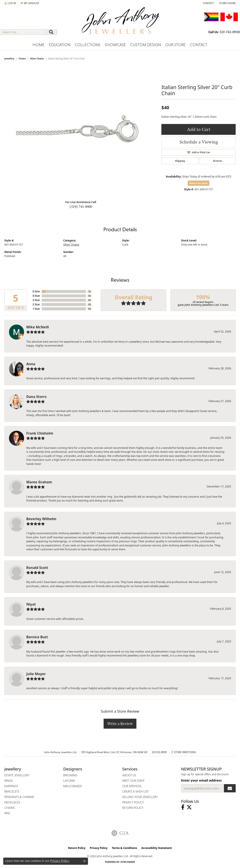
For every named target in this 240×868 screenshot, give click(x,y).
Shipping (180, 161)
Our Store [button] (175, 45)
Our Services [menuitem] (132, 786)
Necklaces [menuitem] (12, 802)
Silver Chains (37, 59)
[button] (10, 3)
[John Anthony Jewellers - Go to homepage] (120, 24)
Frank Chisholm (40, 433)
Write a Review (120, 724)
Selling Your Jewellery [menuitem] (140, 797)
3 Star (36, 300)
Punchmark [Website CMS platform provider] (128, 862)
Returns (218, 161)
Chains (22, 59)
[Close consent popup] (84, 861)
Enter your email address (201, 780)
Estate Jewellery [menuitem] (17, 775)
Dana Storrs (36, 397)
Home (39, 45)
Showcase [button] (115, 45)
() (89, 291)
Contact (199, 45)
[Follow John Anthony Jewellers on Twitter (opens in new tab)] (189, 807)
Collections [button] (88, 45)
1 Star (36, 309)
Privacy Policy (99, 848)
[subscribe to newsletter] (230, 788)
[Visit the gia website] (120, 833)
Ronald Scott (37, 568)
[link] (208, 3)
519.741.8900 (159, 752)
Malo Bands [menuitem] (73, 786)
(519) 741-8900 (81, 207)
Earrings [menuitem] (11, 786)
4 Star (36, 296)
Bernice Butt (37, 637)
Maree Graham (39, 482)
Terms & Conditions (124, 848)
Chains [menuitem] (10, 808)
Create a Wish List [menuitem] (136, 791)
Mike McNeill (38, 327)
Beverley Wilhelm (41, 519)
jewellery (9, 59)
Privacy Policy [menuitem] (133, 802)
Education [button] (60, 45)
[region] (81, 132)
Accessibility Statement (157, 848)
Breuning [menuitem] (70, 775)
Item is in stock (199, 183)
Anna (31, 364)
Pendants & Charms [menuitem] (19, 797)
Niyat (31, 604)
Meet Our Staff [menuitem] (133, 781)
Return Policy (77, 848)
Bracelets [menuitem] (12, 791)
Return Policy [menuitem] (133, 808)
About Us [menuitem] (129, 775)
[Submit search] (51, 32)
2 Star (36, 304)
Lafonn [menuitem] (69, 781)
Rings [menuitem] (9, 781)
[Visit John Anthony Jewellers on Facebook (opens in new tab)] (183, 807)
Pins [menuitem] (7, 813)
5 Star (36, 291)
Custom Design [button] (146, 45)
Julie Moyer (36, 674)
